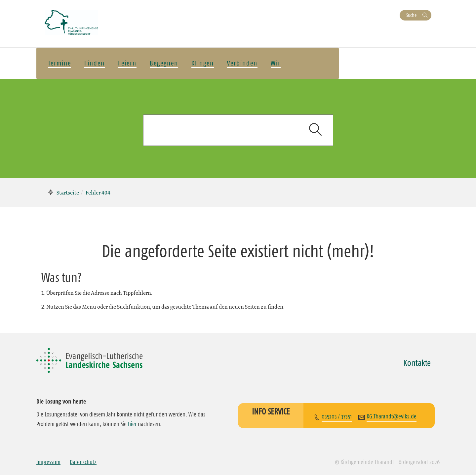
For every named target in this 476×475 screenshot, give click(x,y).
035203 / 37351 (337, 416)
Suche (411, 15)
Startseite (68, 193)
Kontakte (417, 363)
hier (132, 424)
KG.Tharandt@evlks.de (392, 416)
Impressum (48, 462)
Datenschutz (83, 462)
